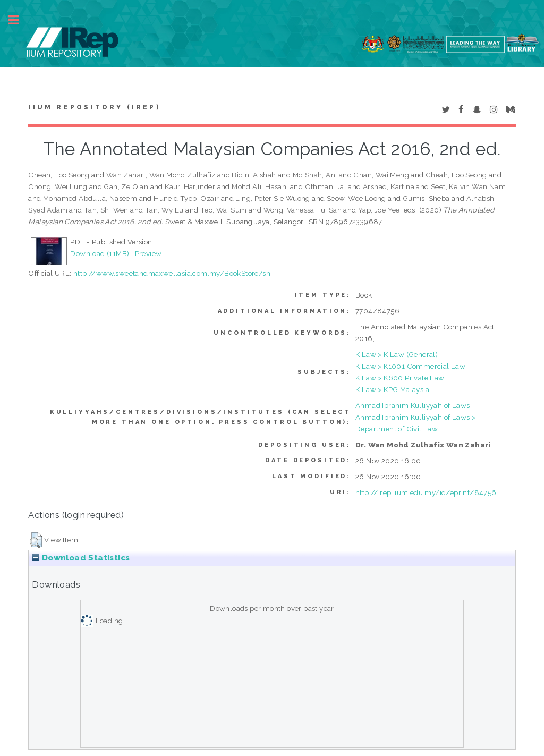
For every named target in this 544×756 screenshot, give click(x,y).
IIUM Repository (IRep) (94, 107)
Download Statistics (81, 558)
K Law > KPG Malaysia (392, 389)
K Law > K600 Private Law (400, 378)
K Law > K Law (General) (397, 354)
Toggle (19, 20)
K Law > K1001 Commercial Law (410, 366)
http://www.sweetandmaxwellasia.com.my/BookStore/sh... (175, 273)
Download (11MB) (100, 253)
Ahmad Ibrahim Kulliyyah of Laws (413, 405)
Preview (148, 253)
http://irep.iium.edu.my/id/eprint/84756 (426, 492)
